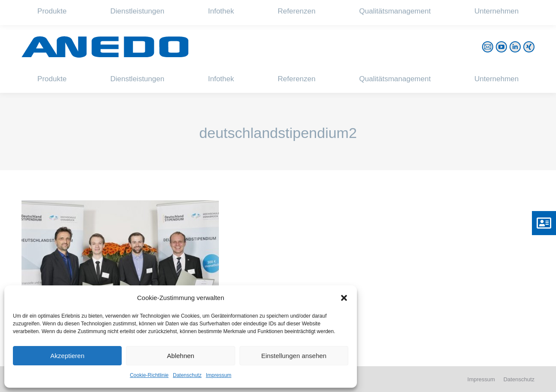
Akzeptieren (67, 356)
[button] (344, 298)
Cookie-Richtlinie (149, 375)
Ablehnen (180, 356)
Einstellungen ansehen (294, 356)
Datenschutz (187, 375)
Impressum (219, 375)
